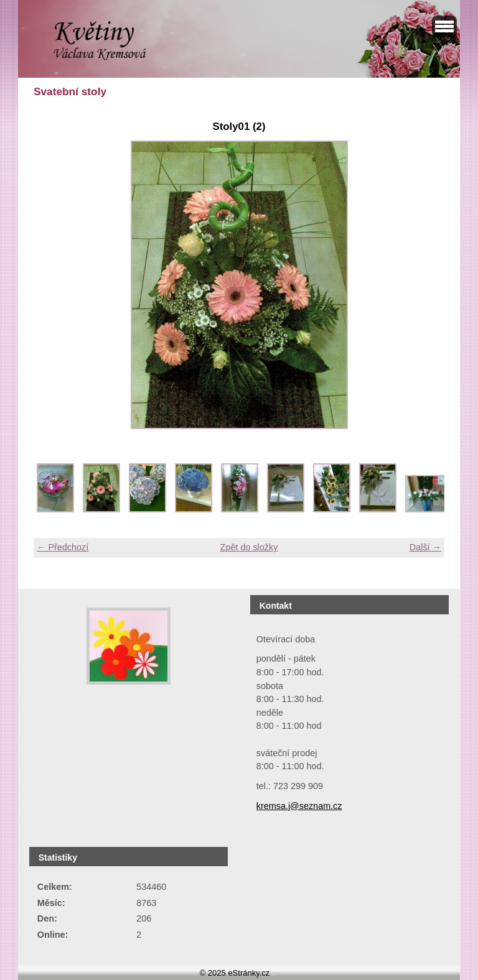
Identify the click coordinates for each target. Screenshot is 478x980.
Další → (425, 547)
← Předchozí (63, 547)
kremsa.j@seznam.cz (299, 806)
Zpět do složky (249, 547)
